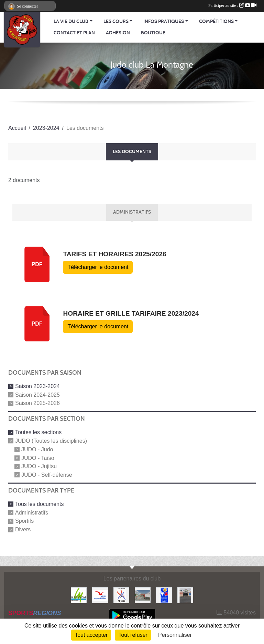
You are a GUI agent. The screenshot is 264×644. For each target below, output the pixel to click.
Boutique (153, 33)
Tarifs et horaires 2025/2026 (114, 254)
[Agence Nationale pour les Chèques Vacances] (100, 595)
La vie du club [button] (71, 21)
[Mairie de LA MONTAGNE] (79, 595)
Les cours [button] (116, 21)
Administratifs (32, 512)
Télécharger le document (98, 267)
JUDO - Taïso (38, 458)
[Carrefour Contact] (185, 595)
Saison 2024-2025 (37, 394)
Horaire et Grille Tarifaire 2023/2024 (131, 313)
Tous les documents (39, 504)
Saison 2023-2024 (37, 386)
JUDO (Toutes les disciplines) (51, 441)
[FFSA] (164, 595)
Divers (23, 529)
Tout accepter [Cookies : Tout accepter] (91, 635)
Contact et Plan (74, 33)
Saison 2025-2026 (37, 403)
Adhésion (118, 33)
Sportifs (24, 521)
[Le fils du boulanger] (143, 595)
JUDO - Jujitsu (39, 466)
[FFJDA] (121, 595)
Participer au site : (232, 5)
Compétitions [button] (216, 21)
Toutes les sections (38, 432)
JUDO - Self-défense (47, 475)
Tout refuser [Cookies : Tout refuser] (133, 635)
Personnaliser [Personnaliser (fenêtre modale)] (175, 635)
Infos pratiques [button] (164, 21)
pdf (37, 264)
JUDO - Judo (37, 449)
